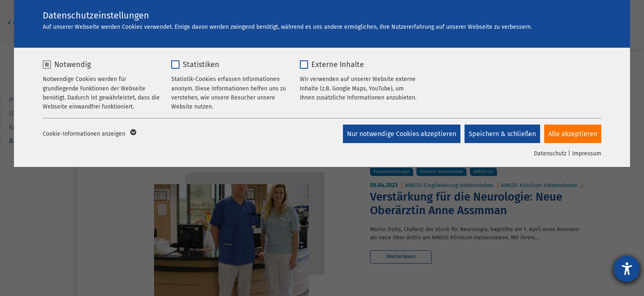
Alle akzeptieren (573, 134)
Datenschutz (550, 154)
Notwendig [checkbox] (72, 65)
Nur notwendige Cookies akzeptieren (402, 134)
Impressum (587, 154)
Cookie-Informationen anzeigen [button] (89, 134)
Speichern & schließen (502, 134)
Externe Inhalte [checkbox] (338, 65)
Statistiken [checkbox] (201, 65)
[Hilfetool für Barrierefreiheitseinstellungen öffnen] (627, 269)
